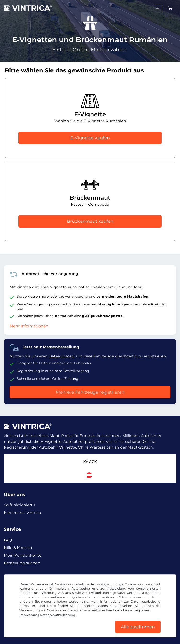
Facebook (14, 580)
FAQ (8, 540)
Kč (90, 462)
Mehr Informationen (29, 326)
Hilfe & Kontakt (18, 548)
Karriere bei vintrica (22, 513)
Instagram (39, 580)
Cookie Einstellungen (101, 634)
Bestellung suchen (22, 563)
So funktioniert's (20, 505)
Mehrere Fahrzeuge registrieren (90, 392)
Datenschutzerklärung (62, 634)
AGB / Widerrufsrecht (22, 634)
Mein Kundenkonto (23, 555)
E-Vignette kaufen (90, 138)
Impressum (132, 634)
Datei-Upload (61, 356)
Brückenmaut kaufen (90, 221)
